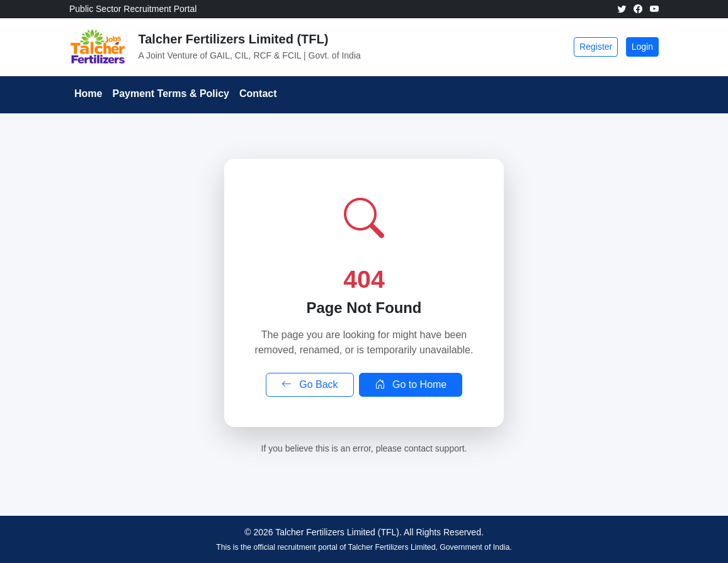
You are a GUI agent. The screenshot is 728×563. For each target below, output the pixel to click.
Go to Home (411, 384)
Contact (258, 94)
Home (88, 94)
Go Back (310, 384)
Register (596, 47)
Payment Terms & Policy (171, 94)
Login (642, 47)
